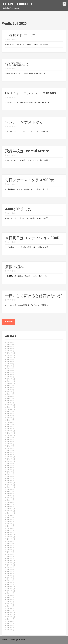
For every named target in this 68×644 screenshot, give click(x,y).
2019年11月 (11, 511)
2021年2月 (11, 478)
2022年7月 (11, 442)
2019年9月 (11, 515)
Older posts (8, 322)
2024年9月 (11, 385)
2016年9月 (11, 593)
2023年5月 (11, 420)
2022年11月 (11, 433)
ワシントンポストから (24, 122)
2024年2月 (11, 401)
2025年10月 (11, 357)
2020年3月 (11, 502)
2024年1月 (11, 403)
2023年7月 (11, 416)
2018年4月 (11, 552)
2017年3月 (11, 580)
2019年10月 (11, 513)
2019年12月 (11, 509)
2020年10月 (11, 487)
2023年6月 (11, 418)
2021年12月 (11, 457)
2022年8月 (11, 440)
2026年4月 (11, 344)
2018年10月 (11, 539)
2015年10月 (11, 617)
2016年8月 (11, 595)
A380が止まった (18, 209)
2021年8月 (11, 465)
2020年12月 (11, 483)
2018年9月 (11, 541)
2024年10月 (11, 383)
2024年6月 (11, 392)
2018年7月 (11, 546)
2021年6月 (11, 470)
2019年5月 (11, 524)
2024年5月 (11, 394)
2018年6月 (11, 548)
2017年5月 (11, 576)
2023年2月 (11, 427)
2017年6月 (11, 574)
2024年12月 (11, 379)
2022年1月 (11, 455)
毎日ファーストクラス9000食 (30, 180)
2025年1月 (11, 377)
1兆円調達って (17, 64)
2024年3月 (11, 398)
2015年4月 (11, 630)
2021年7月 (11, 468)
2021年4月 (11, 474)
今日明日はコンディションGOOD (32, 238)
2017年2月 (11, 582)
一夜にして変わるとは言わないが (33, 296)
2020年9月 (11, 489)
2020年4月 (11, 500)
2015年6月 (11, 626)
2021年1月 (11, 481)
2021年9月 (11, 463)
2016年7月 (11, 597)
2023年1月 (11, 429)
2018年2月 (11, 556)
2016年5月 (11, 602)
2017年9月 (11, 567)
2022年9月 (11, 437)
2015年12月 (11, 613)
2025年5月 (11, 368)
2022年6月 (11, 444)
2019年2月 (11, 530)
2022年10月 (11, 435)
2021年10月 (11, 461)
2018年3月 (11, 554)
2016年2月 (11, 608)
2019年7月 (11, 520)
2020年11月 (11, 485)
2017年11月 (11, 563)
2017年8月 (11, 569)
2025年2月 (11, 375)
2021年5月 (11, 472)
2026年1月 (11, 351)
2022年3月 (11, 450)
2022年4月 (11, 448)
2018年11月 (11, 537)
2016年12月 (11, 587)
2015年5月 (11, 628)
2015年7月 (11, 623)
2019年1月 (11, 533)
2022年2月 (11, 453)
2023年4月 (11, 422)
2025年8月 (11, 362)
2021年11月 (11, 459)
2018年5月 (11, 550)
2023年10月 (11, 409)
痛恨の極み (14, 267)
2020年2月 (11, 504)
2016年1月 (11, 610)
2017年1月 (11, 584)
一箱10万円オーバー (22, 35)
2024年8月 (11, 388)
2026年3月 (11, 347)
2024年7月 (11, 390)
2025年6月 (11, 366)
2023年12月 (11, 405)
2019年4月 (11, 526)
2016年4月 (11, 604)
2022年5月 (11, 446)
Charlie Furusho (17, 4)
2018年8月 (11, 543)
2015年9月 (11, 619)
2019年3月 (11, 528)
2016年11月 (11, 589)
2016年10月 (11, 591)
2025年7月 (11, 364)
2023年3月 (11, 424)
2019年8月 (11, 517)
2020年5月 (11, 498)
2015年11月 (11, 615)
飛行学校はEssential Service (27, 151)
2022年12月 (11, 431)
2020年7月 (11, 494)
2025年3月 (11, 372)
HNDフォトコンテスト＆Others (30, 93)
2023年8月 (11, 414)
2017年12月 (11, 561)
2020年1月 (11, 507)
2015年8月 (11, 621)
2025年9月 (11, 359)
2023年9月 (11, 411)
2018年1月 (11, 559)
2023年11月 (11, 407)
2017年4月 (11, 578)
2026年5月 (11, 342)
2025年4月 (11, 370)
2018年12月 (11, 535)
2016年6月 (11, 600)
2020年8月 (11, 491)
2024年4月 (11, 396)
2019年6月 (11, 522)
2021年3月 (11, 476)
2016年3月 (11, 606)
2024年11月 (11, 381)
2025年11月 (11, 355)
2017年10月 (11, 565)
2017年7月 (11, 571)
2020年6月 (11, 496)
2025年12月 (11, 353)
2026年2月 (11, 349)
